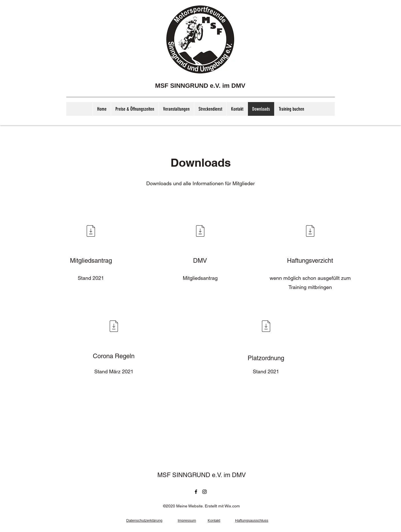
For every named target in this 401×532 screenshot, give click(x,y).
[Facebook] (196, 492)
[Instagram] (204, 492)
